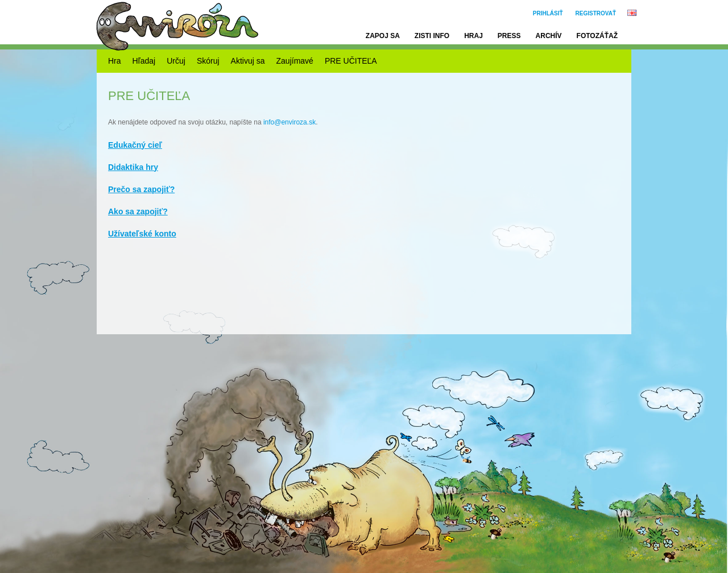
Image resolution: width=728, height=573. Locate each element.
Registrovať (596, 13)
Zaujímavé (295, 61)
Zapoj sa (383, 36)
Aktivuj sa (248, 61)
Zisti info (432, 36)
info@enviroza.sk (289, 122)
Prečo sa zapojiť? (141, 189)
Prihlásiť (548, 13)
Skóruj (208, 61)
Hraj (473, 36)
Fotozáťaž (597, 36)
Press (509, 36)
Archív (549, 36)
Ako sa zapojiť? (138, 211)
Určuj (176, 61)
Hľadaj (144, 61)
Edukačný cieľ (135, 145)
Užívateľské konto (142, 234)
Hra (115, 61)
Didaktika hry (133, 167)
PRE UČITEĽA (351, 61)
